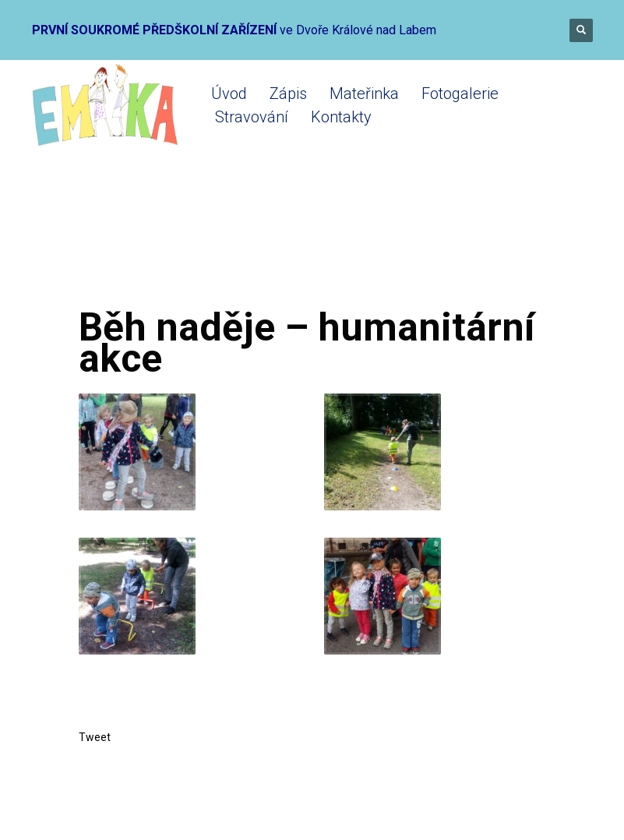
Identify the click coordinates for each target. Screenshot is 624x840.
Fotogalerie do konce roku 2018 (305, 244)
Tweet (95, 737)
